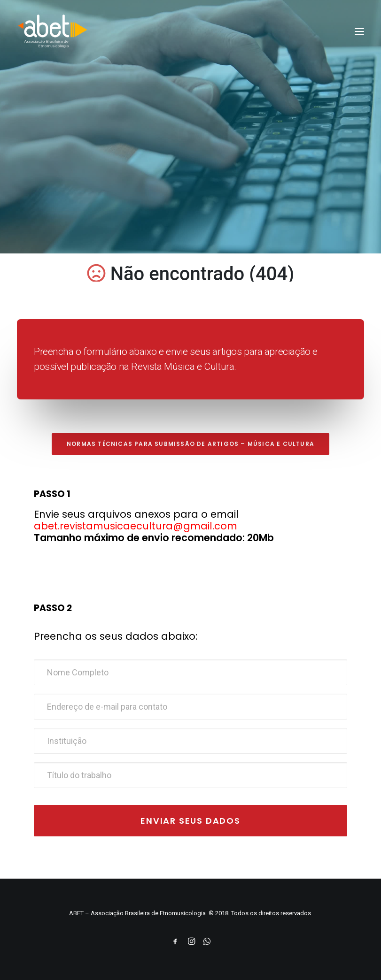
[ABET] (53, 31)
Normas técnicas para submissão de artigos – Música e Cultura (190, 444)
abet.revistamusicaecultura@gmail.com (136, 526)
